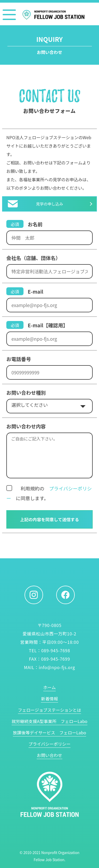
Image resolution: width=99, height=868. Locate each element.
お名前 (35, 224)
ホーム (50, 687)
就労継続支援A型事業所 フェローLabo (49, 721)
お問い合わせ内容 (26, 426)
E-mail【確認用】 (48, 325)
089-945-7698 (56, 650)
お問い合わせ (49, 755)
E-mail (36, 291)
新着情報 (49, 699)
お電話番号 (19, 359)
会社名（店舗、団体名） (33, 258)
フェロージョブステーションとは (49, 710)
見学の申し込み (49, 204)
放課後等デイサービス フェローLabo (49, 732)
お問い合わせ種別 (26, 392)
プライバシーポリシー (50, 744)
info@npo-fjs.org (57, 667)
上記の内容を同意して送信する (50, 519)
